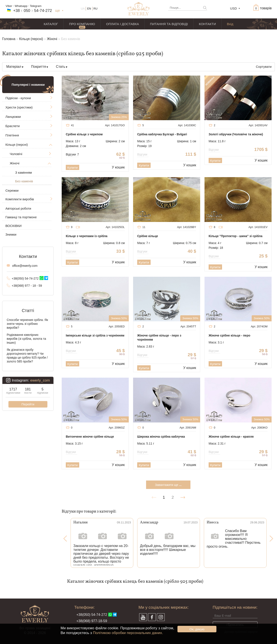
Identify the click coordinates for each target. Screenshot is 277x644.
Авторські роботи (18, 208)
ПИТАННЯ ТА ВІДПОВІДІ (169, 24)
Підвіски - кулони (18, 98)
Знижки (11, 234)
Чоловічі (16, 154)
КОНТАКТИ (207, 24)
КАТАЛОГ (51, 24)
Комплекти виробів (20, 199)
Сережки (12, 190)
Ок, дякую (197, 629)
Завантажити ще (168, 485)
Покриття (39, 67)
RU (96, 9)
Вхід (230, 24)
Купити (72, 167)
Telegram (36, 6)
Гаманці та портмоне (21, 217)
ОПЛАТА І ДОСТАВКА (122, 24)
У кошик (118, 167)
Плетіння (12, 135)
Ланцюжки (13, 117)
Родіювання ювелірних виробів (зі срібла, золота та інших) (26, 339)
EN (89, 9)
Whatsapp (21, 6)
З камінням (23, 172)
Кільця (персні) (31, 39)
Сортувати (264, 67)
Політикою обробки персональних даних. (128, 633)
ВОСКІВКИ (13, 226)
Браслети (13, 126)
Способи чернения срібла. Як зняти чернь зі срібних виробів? (27, 324)
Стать (60, 67)
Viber (9, 6)
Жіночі (52, 39)
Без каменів (24, 181)
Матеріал (14, 67)
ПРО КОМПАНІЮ (82, 24)
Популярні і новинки (28, 85)
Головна (9, 39)
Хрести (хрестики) (19, 107)
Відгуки (72, 154)
